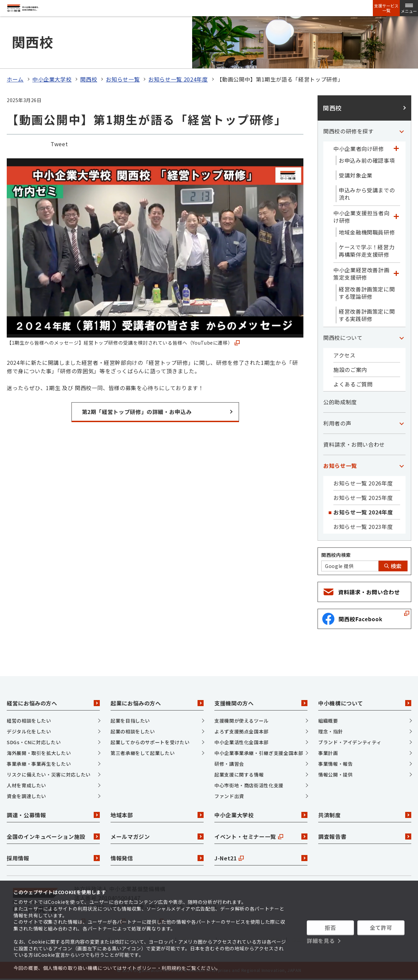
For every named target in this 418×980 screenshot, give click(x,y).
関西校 (89, 79)
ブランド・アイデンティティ (350, 742)
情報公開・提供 (335, 774)
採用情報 (53, 858)
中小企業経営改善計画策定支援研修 (361, 274)
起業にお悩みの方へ (157, 703)
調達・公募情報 (53, 815)
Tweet (59, 144)
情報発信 (157, 858)
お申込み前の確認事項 (367, 160)
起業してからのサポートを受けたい (150, 742)
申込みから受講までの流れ (367, 194)
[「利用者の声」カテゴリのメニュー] (401, 423)
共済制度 (365, 815)
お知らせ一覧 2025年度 (363, 498)
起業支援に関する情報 (239, 774)
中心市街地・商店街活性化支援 (249, 785)
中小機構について (365, 703)
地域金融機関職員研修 (367, 232)
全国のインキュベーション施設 (53, 836)
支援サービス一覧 (386, 8)
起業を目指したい (130, 721)
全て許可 (381, 927)
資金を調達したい (26, 796)
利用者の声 (337, 423)
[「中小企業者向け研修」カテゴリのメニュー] (396, 149)
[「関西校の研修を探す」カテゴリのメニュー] (401, 131)
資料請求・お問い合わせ (354, 444)
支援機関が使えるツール (242, 721)
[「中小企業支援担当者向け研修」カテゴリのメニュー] (396, 217)
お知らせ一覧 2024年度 (178, 79)
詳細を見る (321, 941)
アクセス (345, 355)
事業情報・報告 (335, 764)
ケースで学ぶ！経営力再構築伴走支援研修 (367, 251)
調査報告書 (365, 836)
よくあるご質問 (353, 384)
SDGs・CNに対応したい (34, 742)
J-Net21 (261, 858)
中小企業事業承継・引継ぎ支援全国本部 (259, 753)
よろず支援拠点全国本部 (242, 731)
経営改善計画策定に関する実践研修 (367, 315)
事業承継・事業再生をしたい (39, 764)
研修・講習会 (229, 764)
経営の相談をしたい (29, 721)
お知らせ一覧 (123, 79)
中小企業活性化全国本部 (242, 742)
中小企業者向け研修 (359, 149)
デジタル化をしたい (29, 731)
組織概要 (328, 721)
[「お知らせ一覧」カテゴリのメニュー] (401, 466)
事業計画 (328, 753)
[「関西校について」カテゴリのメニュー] (401, 338)
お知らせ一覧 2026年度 (363, 483)
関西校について (343, 338)
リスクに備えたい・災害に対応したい (49, 774)
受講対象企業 (356, 175)
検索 (393, 566)
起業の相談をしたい (133, 731)
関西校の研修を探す (349, 131)
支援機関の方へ (261, 703)
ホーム (15, 79)
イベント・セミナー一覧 (261, 836)
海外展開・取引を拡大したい (39, 753)
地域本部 (157, 815)
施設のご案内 (350, 370)
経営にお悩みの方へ (53, 703)
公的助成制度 (340, 402)
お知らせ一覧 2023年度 (363, 527)
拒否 (330, 927)
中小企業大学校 (52, 79)
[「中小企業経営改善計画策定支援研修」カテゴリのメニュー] (396, 274)
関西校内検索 (336, 555)
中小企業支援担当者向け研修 (361, 217)
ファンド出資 (229, 796)
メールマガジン (157, 836)
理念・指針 (331, 731)
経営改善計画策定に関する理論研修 (367, 293)
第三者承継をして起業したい (143, 753)
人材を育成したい (26, 785)
